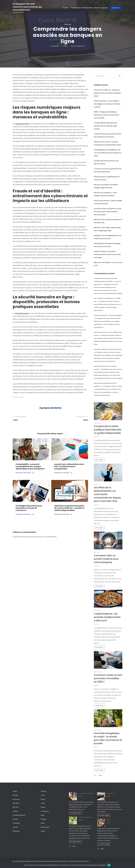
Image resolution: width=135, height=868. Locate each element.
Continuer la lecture (23, 473)
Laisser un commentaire (78, 46)
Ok (109, 865)
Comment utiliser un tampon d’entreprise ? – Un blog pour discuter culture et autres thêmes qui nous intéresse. (108, 352)
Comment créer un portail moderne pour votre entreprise (106, 559)
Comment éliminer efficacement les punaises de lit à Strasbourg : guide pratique (106, 126)
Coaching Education (19, 815)
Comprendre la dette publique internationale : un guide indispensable (108, 430)
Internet (15, 827)
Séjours (43, 831)
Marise (66, 46)
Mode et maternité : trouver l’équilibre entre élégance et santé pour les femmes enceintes (107, 104)
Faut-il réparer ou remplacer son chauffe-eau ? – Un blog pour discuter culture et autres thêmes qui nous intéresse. (107, 301)
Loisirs (43, 795)
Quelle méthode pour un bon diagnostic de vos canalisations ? (107, 324)
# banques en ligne (18, 397)
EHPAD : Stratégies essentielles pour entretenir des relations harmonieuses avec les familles (106, 115)
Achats (15, 791)
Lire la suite (99, 460)
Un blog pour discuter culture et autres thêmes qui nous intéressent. (27, 7)
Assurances (16, 799)
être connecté (27, 537)
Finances (68, 24)
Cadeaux (15, 811)
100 (100, 775)
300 (74, 846)
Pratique (98, 611)
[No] (133, 865)
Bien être (98, 730)
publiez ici (116, 8)
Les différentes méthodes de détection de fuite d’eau (108, 341)
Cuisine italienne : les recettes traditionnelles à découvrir (107, 617)
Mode (43, 815)
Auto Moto (16, 803)
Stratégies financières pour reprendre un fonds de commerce (29, 508)
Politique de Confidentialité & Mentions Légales (89, 8)
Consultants (45, 811)
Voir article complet (75, 813)
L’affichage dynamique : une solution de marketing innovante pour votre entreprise (108, 358)
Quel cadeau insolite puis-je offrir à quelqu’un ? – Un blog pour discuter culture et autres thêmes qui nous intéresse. (108, 386)
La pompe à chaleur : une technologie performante (108, 307)
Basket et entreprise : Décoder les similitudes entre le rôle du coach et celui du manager (107, 254)
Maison (97, 552)
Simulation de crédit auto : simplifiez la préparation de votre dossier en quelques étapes (107, 93)
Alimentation (45, 827)
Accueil (65, 8)
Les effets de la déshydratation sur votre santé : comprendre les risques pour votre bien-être (107, 494)
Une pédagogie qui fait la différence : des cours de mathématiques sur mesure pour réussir (108, 153)
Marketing (16, 831)
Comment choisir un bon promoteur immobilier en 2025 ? (108, 678)
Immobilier (98, 672)
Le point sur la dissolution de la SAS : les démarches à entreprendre (69, 466)
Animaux (15, 795)
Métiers (43, 807)
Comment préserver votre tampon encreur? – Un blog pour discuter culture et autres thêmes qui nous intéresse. (108, 369)
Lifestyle (44, 791)
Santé (96, 484)
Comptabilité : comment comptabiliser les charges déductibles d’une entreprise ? (30, 466)
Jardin (43, 803)
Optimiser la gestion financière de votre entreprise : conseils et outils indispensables (69, 508)
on (55, 46)
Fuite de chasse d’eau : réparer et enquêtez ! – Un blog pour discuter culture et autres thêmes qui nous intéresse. (108, 318)
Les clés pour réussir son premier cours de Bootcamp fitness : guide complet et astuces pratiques (107, 212)
